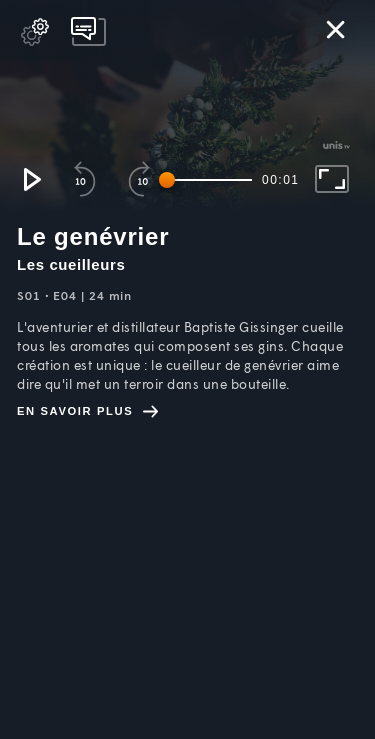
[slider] (209, 180)
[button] (31, 179)
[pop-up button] (35, 32)
